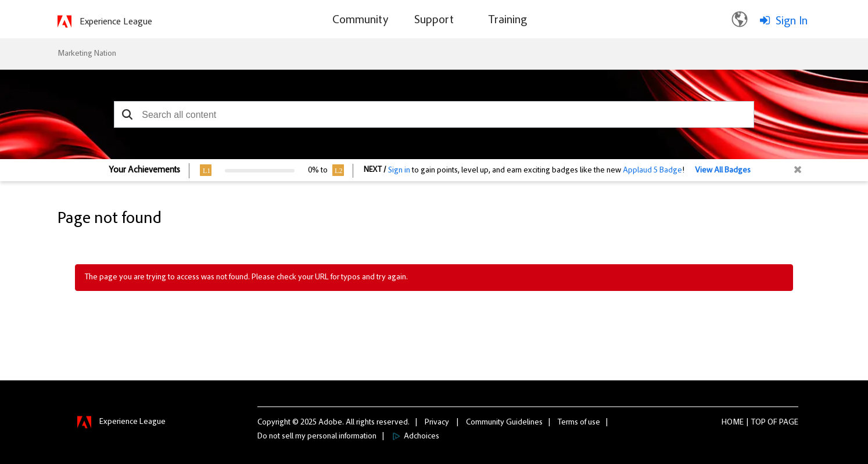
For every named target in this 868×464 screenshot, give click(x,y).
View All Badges (723, 171)
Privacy (437, 423)
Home (733, 423)
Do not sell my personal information (317, 437)
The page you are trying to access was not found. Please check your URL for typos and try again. (246, 278)
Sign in (399, 171)
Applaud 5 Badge (652, 171)
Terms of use (579, 423)
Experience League (116, 22)
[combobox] (434, 114)
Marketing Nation (87, 54)
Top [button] (758, 423)
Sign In (792, 21)
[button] (127, 114)
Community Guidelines (504, 423)
